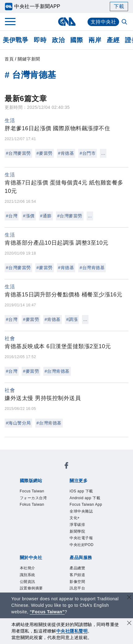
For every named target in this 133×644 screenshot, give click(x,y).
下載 (119, 6)
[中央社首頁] (67, 22)
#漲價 (29, 216)
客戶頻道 (51, 563)
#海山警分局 (18, 423)
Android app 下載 (73, 496)
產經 (113, 40)
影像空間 (74, 563)
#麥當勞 (45, 153)
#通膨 (46, 216)
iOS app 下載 (34, 496)
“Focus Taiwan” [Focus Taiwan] (47, 612)
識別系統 (51, 530)
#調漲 (72, 319)
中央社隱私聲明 (72, 631)
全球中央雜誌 (64, 505)
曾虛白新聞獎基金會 (43, 588)
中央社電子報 (62, 513)
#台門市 (88, 153)
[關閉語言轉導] (129, 598)
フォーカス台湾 (72, 471)
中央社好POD (97, 513)
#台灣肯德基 (92, 268)
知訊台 (54, 572)
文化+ (88, 505)
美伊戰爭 (15, 40)
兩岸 (95, 40)
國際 (77, 40)
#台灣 (12, 216)
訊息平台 (97, 563)
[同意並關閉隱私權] (129, 624)
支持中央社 (103, 22)
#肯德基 (66, 153)
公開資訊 (74, 530)
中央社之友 (77, 572)
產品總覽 (28, 563)
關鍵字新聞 (29, 59)
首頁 (9, 59)
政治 (58, 40)
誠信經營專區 (74, 538)
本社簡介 (28, 530)
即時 (40, 40)
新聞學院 (34, 513)
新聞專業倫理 (39, 538)
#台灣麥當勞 (18, 153)
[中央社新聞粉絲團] (19, 455)
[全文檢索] (125, 22)
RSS (97, 572)
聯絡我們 (34, 547)
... (103, 153)
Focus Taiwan (35, 471)
